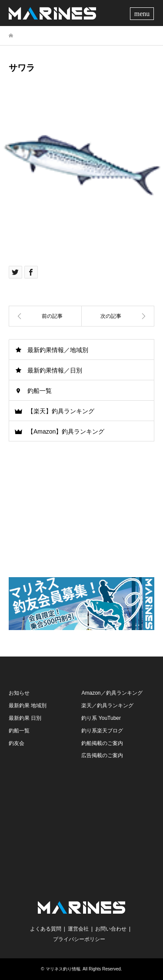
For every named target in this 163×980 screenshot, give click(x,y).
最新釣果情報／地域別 (58, 350)
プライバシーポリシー (79, 939)
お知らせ (19, 693)
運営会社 (78, 929)
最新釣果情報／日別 (55, 370)
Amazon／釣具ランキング (112, 693)
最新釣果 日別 (25, 718)
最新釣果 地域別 (28, 706)
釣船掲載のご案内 (102, 743)
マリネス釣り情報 (63, 969)
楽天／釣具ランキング (107, 706)
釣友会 (17, 743)
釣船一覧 (40, 391)
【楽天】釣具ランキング (61, 411)
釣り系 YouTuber (101, 718)
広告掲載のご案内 (102, 755)
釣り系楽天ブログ (102, 731)
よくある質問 (46, 929)
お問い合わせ (111, 929)
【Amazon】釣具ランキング (66, 431)
